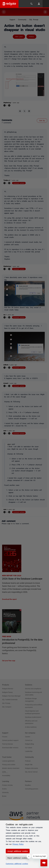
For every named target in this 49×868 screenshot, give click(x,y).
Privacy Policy (18, 844)
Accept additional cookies (18, 851)
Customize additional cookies (17, 864)
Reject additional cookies (17, 858)
